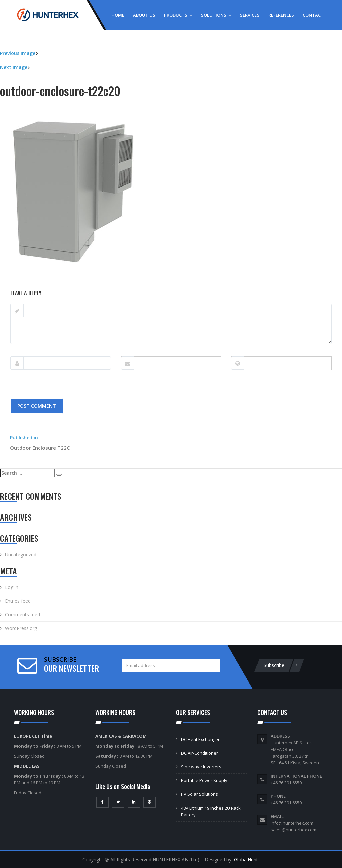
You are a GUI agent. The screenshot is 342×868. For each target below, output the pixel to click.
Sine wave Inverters (201, 767)
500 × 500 (52, 275)
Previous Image (18, 53)
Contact (313, 15)
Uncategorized (21, 555)
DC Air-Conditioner (200, 753)
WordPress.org (21, 628)
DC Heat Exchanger (200, 739)
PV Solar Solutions (200, 794)
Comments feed (23, 614)
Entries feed (18, 601)
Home (118, 15)
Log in (12, 587)
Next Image (14, 67)
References (281, 15)
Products (178, 15)
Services (250, 15)
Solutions (216, 15)
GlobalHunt (246, 859)
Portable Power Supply (204, 780)
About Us (144, 15)
